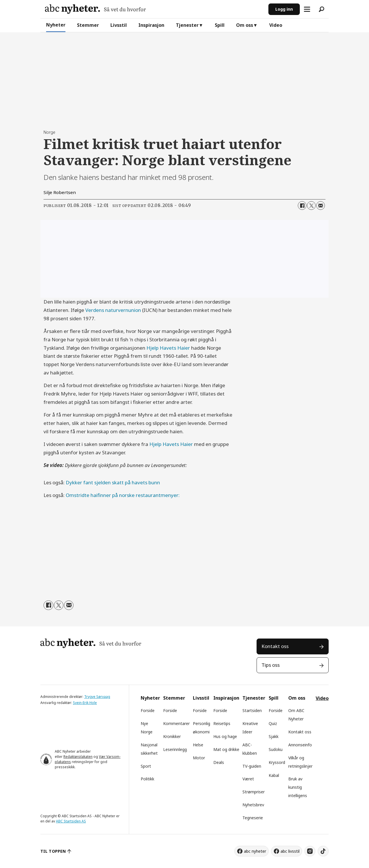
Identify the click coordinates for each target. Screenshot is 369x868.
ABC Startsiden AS (71, 821)
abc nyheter (255, 851)
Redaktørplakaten (78, 757)
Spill (220, 25)
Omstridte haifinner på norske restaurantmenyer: (123, 495)
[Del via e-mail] (321, 206)
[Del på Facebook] (302, 206)
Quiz (273, 723)
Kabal (274, 775)
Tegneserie (253, 818)
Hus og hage (225, 736)
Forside (148, 710)
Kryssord (277, 762)
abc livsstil (290, 851)
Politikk (147, 779)
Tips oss (271, 665)
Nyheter (56, 25)
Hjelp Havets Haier (168, 348)
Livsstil (119, 25)
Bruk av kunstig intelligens (298, 787)
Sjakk (274, 736)
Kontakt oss (275, 646)
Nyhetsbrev (253, 805)
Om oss (245, 25)
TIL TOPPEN (53, 851)
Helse (198, 745)
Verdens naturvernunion (113, 310)
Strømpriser (254, 792)
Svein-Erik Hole (85, 703)
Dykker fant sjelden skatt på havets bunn (113, 482)
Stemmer (88, 25)
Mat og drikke (226, 749)
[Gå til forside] (95, 9)
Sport (146, 766)
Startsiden (252, 710)
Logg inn (284, 9)
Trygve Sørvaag (97, 697)
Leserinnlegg (175, 749)
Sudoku (276, 749)
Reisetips (222, 723)
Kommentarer (176, 723)
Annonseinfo (300, 745)
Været (248, 779)
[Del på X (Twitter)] (311, 206)
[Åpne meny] (307, 9)
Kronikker (172, 736)
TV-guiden (252, 766)
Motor (199, 758)
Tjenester (187, 25)
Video (276, 25)
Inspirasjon (151, 25)
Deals (219, 762)
